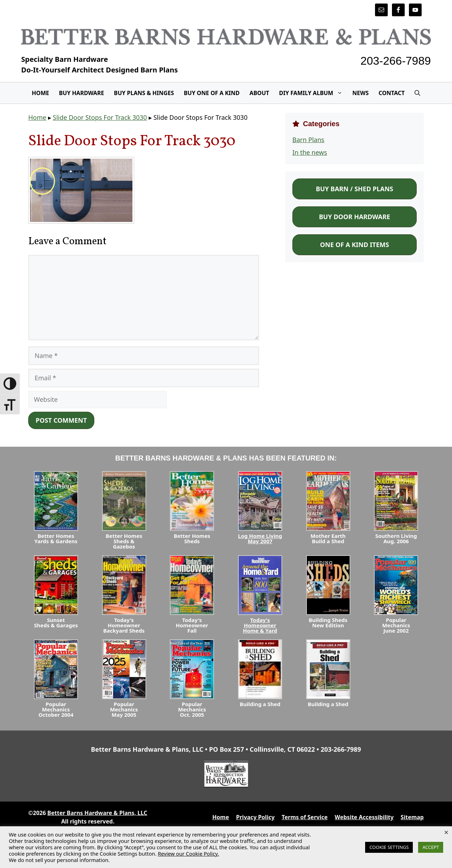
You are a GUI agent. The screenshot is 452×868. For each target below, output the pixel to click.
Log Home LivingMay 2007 (260, 538)
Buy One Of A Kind (212, 93)
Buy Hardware (82, 93)
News (361, 93)
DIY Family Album (313, 93)
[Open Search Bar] (417, 93)
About (260, 93)
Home (40, 93)
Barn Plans (308, 140)
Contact (392, 93)
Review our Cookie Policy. (188, 854)
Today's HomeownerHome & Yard (260, 625)
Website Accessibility (364, 817)
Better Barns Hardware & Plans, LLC (97, 813)
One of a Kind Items (354, 245)
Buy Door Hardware (355, 217)
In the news (310, 152)
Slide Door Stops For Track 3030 (100, 117)
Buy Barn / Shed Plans (354, 189)
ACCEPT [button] (431, 847)
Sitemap (412, 817)
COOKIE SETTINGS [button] (389, 847)
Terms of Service (305, 817)
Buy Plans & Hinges (144, 93)
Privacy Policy (255, 817)
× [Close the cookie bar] (446, 832)
